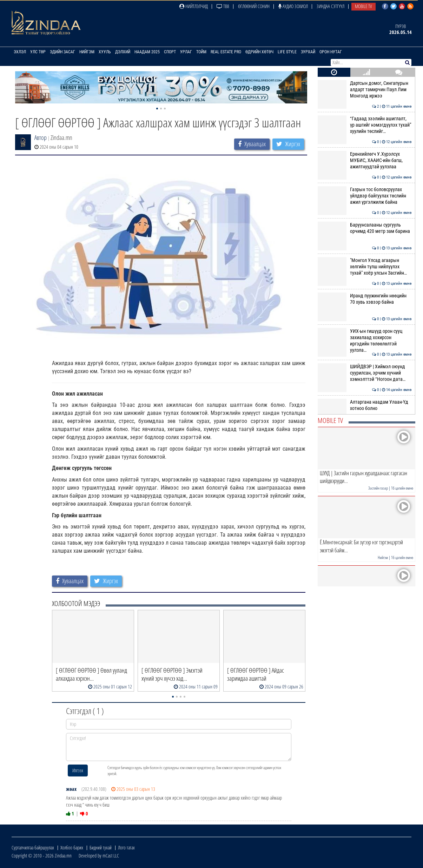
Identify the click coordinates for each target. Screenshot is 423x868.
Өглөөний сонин (254, 6)
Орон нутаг (331, 52)
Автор (41, 137)
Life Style (287, 52)
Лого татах (126, 847)
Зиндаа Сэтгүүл (331, 6)
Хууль (105, 52)
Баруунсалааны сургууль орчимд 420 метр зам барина (365, 228)
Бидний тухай (101, 847)
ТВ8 (223, 6)
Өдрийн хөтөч (259, 52)
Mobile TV (363, 6)
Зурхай (308, 52)
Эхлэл (20, 52)
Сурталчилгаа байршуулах (33, 847)
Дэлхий (123, 52)
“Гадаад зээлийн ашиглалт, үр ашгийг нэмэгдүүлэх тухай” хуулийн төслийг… (365, 125)
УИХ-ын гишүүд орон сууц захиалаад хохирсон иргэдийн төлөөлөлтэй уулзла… (365, 341)
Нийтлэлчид (194, 6)
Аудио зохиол (293, 6)
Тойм (201, 52)
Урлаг (186, 52)
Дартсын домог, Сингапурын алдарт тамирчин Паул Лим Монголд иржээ (365, 90)
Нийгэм (87, 52)
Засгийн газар (378, 488)
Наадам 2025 (147, 52)
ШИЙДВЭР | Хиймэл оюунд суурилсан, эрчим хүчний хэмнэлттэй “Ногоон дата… (365, 373)
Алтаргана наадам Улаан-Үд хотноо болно (365, 405)
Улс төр (38, 52)
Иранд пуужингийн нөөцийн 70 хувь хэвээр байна (365, 299)
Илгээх (78, 770)
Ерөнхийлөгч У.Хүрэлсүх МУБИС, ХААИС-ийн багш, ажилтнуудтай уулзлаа (365, 160)
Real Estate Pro (226, 52)
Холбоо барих (72, 847)
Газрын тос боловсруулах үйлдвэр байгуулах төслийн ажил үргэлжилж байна (365, 196)
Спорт (170, 52)
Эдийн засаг (62, 52)
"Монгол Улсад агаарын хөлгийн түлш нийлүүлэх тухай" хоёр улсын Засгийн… (365, 267)
